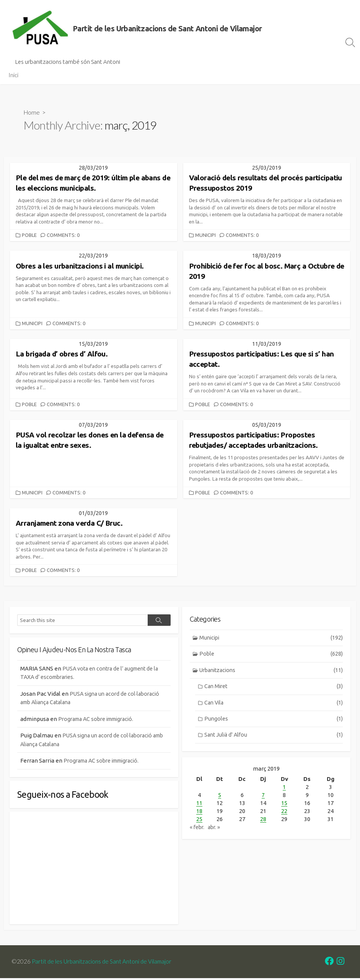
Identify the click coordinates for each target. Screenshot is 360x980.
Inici (13, 75)
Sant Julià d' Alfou (274, 738)
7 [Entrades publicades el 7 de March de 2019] (263, 796)
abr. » (217, 829)
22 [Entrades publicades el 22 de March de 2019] (284, 812)
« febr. (198, 829)
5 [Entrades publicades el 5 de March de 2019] (220, 796)
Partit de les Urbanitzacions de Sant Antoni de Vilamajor (103, 963)
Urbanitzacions (271, 672)
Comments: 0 (64, 235)
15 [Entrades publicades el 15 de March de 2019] (284, 804)
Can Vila (274, 705)
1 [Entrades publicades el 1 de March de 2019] (284, 788)
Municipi (206, 235)
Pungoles (274, 722)
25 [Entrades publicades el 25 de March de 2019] (199, 820)
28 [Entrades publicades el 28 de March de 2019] (263, 820)
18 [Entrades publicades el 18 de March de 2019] (199, 812)
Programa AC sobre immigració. (100, 719)
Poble (30, 235)
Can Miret (274, 688)
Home (32, 112)
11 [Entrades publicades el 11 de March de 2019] (199, 804)
